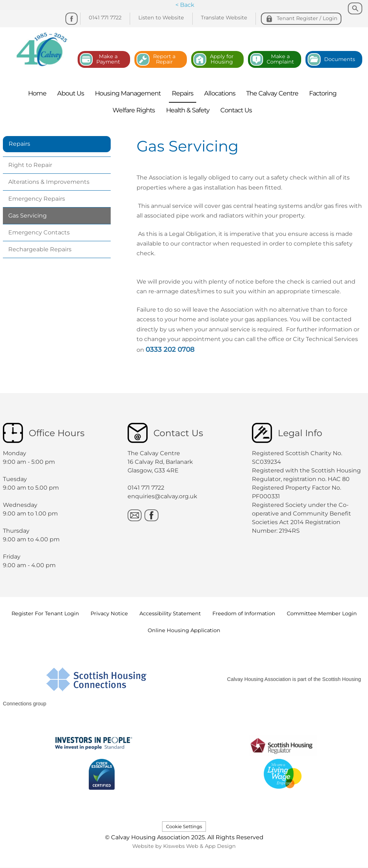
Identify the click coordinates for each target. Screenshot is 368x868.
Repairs (19, 144)
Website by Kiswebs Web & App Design (184, 846)
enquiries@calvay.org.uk (162, 496)
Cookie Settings (184, 827)
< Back (185, 5)
